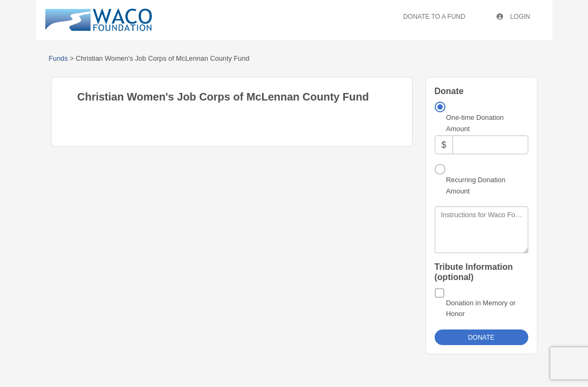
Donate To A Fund (434, 17)
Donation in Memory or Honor (481, 308)
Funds (59, 58)
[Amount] (490, 145)
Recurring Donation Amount (476, 185)
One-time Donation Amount (475, 123)
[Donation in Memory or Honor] (440, 293)
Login (513, 17)
